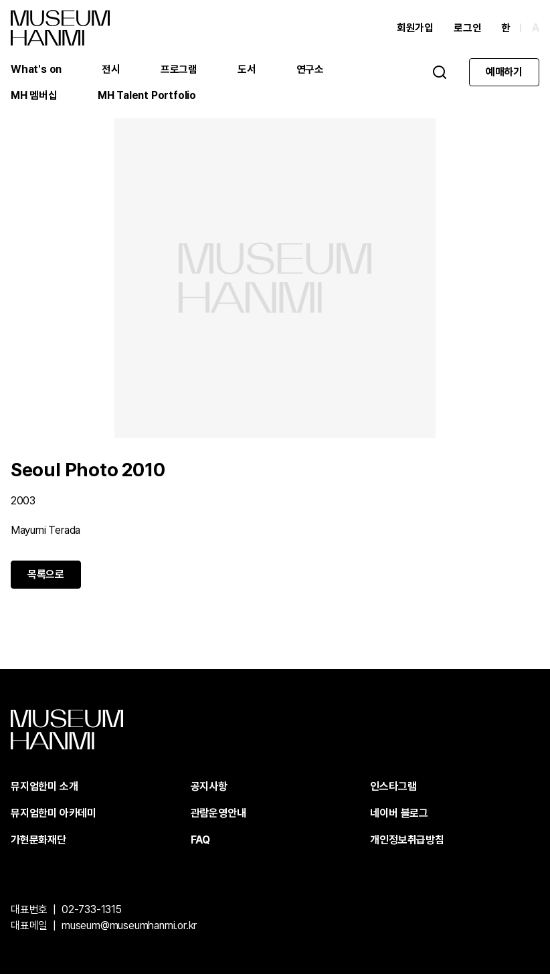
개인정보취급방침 (407, 846)
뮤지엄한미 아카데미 (54, 819)
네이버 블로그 (399, 819)
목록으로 (46, 580)
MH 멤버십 (34, 97)
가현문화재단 (38, 846)
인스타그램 (393, 792)
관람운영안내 (218, 819)
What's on (36, 70)
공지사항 (209, 792)
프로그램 (180, 70)
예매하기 (504, 73)
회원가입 (415, 28)
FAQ (200, 846)
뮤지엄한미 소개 (44, 792)
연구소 (311, 70)
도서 (248, 70)
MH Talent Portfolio (147, 97)
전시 (112, 70)
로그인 (467, 28)
